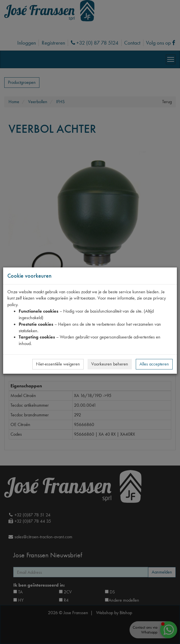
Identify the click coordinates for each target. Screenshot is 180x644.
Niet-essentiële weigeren (58, 364)
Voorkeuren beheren (110, 364)
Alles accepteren (154, 364)
